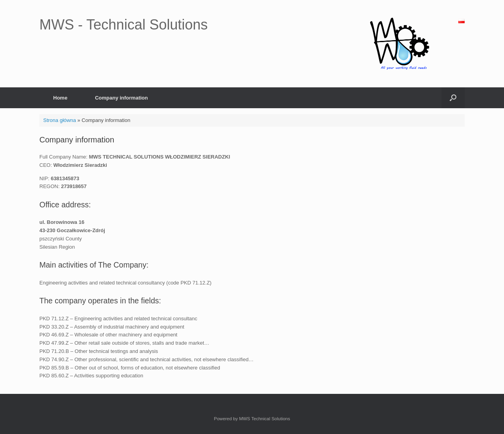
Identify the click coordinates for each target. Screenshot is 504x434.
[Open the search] (453, 98)
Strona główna (60, 120)
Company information (121, 98)
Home (60, 98)
